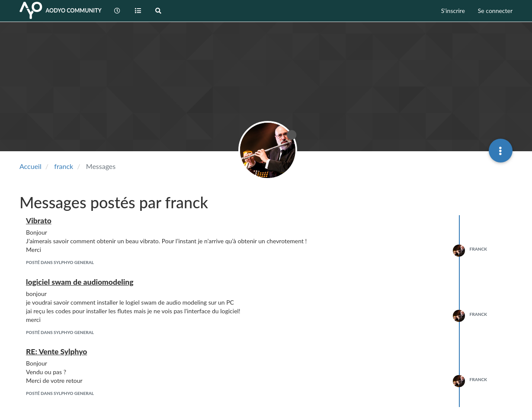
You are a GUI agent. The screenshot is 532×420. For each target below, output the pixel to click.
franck (478, 249)
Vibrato (39, 221)
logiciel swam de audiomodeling (80, 282)
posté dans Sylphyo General (60, 262)
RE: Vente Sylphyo (56, 352)
